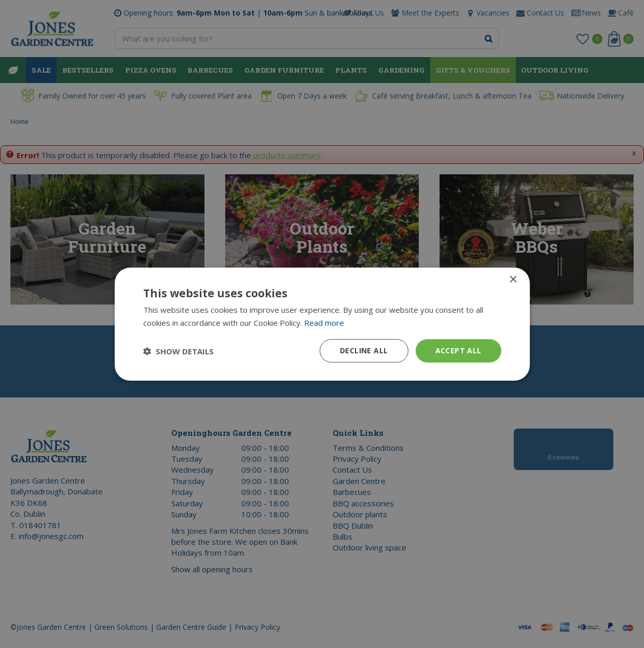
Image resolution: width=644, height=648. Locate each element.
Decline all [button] (364, 350)
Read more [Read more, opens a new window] (324, 322)
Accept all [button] (458, 350)
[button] (179, 351)
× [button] (513, 279)
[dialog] (322, 324)
